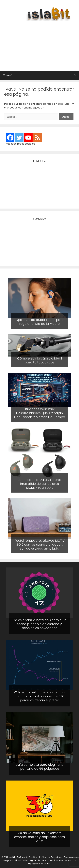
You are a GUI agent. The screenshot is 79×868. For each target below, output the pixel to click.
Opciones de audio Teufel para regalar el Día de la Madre (40, 322)
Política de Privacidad (51, 857)
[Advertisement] (42, 45)
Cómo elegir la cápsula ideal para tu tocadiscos (40, 360)
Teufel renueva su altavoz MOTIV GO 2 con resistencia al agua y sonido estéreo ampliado (40, 545)
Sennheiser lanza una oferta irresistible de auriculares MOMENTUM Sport (39, 484)
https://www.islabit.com (39, 863)
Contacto (69, 860)
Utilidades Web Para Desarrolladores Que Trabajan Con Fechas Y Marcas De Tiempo (40, 413)
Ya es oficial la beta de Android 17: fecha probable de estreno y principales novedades (40, 624)
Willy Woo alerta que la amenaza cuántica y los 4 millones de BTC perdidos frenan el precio (39, 696)
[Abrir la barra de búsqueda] (75, 75)
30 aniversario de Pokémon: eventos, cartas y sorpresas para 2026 (40, 837)
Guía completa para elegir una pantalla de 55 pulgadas (40, 767)
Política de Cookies (27, 857)
